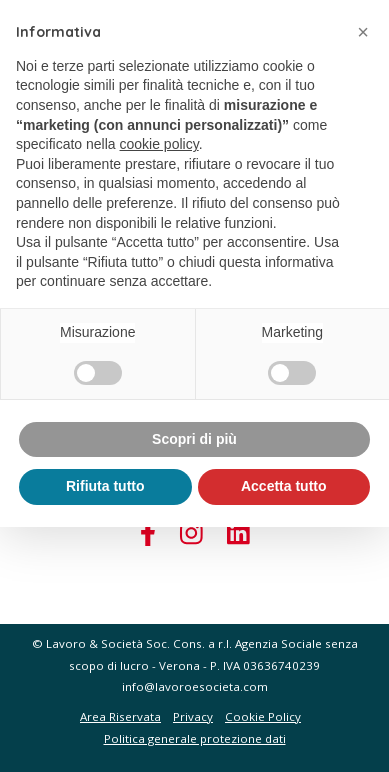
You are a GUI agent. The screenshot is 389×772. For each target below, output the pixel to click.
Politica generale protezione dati (195, 738)
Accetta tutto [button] (284, 486)
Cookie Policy (263, 716)
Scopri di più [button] (194, 439)
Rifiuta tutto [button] (105, 486)
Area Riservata (120, 716)
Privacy (193, 716)
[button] (363, 32)
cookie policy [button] (159, 144)
